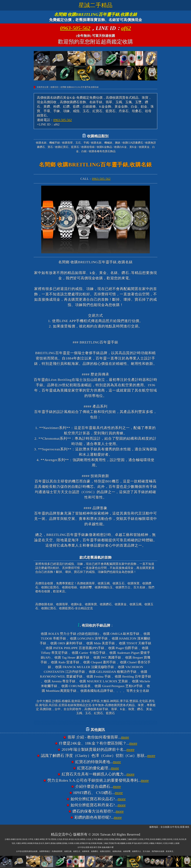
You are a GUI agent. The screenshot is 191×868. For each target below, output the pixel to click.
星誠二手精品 (95, 5)
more (125, 737)
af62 (126, 28)
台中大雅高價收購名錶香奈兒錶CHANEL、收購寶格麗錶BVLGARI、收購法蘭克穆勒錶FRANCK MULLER (95, 723)
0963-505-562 (75, 28)
